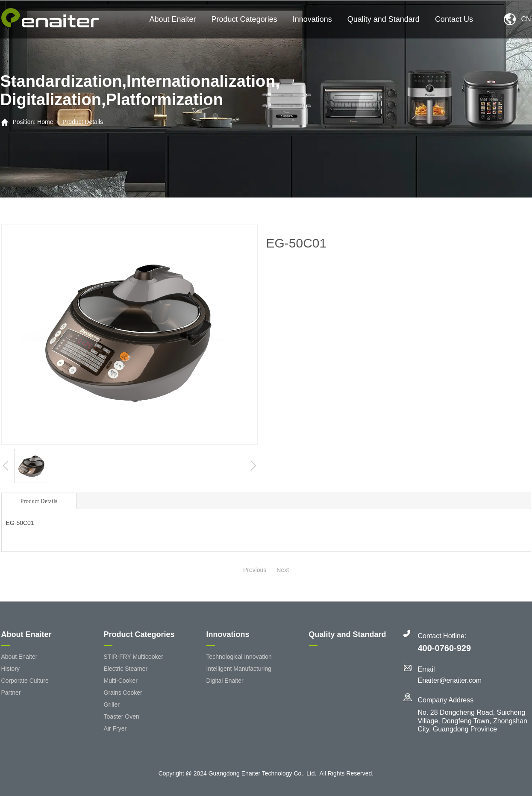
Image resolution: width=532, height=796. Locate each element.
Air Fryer (115, 728)
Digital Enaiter (225, 681)
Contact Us (454, 19)
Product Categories (244, 19)
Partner (11, 693)
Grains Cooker (123, 693)
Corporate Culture (25, 681)
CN (526, 19)
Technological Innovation (239, 657)
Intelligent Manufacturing (239, 669)
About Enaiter (173, 19)
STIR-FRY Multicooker (134, 657)
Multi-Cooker (121, 681)
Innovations (312, 19)
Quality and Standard (384, 19)
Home (45, 122)
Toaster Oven (122, 716)
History (11, 669)
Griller (112, 705)
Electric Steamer (126, 669)
